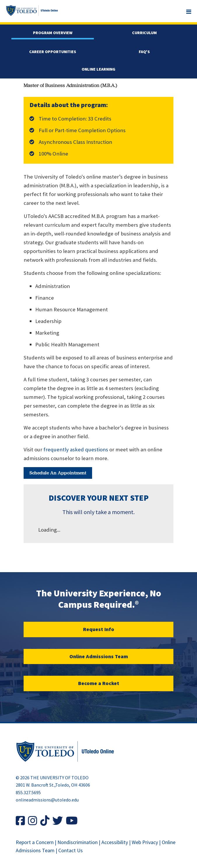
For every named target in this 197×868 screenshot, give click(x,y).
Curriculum (144, 33)
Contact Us (71, 850)
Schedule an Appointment (58, 473)
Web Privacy (145, 842)
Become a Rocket (99, 683)
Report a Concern (35, 842)
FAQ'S (144, 52)
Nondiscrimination (78, 842)
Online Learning (98, 69)
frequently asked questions (76, 449)
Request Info (99, 629)
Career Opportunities (53, 52)
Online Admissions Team (99, 656)
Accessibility (115, 842)
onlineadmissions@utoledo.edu (47, 800)
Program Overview (53, 33)
